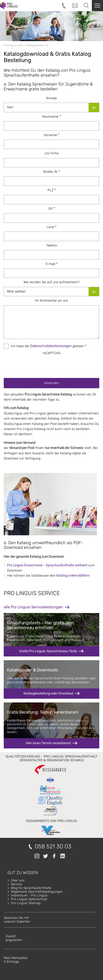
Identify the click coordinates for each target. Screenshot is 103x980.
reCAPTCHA (51, 353)
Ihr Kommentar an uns (51, 301)
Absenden (51, 383)
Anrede (51, 98)
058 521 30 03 (53, 847)
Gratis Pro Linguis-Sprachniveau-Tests (48, 651)
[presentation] (51, 365)
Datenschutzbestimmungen (51, 346)
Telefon (52, 245)
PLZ (52, 190)
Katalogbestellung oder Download (48, 693)
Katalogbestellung (37, 45)
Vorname (52, 135)
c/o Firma (52, 153)
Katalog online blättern (73, 576)
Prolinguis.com (13, 45)
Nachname (51, 117)
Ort (52, 209)
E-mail (52, 264)
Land (51, 227)
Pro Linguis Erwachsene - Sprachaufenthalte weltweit (47, 565)
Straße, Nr (51, 172)
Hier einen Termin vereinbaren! (48, 743)
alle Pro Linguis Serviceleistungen (33, 607)
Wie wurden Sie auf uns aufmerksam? (51, 282)
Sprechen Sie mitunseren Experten (17, 920)
